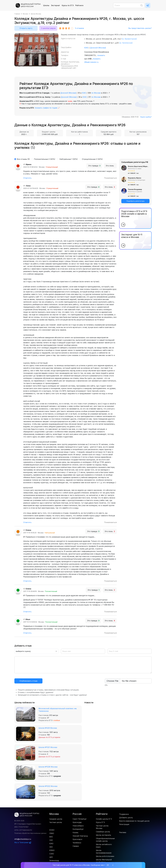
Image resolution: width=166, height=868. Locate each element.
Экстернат (55, 5)
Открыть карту (26, 28)
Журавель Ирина (135, 178)
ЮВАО (52, 850)
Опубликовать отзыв (28, 681)
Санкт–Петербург (80, 819)
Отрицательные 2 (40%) (92, 159)
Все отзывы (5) (23, 159)
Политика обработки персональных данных (30, 833)
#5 (24, 164)
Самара (76, 846)
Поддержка (124, 814)
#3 (24, 530)
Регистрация (124, 824)
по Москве (96, 93)
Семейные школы (103, 832)
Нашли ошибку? (146, 117)
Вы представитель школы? (140, 28)
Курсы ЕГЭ (100, 822)
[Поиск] (129, 5)
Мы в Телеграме (23, 842)
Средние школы (56, 819)
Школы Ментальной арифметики (104, 861)
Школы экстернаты (103, 835)
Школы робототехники (105, 856)
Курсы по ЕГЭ (68, 5)
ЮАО (86, 48)
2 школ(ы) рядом (48, 28)
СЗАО (52, 854)
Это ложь (110, 166)
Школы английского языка (104, 846)
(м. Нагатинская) (126, 43)
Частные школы (56, 822)
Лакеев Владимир (135, 189)
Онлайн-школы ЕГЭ (104, 819)
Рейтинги (79, 5)
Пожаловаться (110, 178)
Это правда (94, 166)
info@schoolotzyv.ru (23, 839)
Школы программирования (104, 852)
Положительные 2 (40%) (45, 159)
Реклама (123, 832)
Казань (75, 832)
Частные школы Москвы (102, 827)
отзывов (79, 28)
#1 (24, 619)
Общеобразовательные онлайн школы (105, 840)
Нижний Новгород (80, 836)
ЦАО (51, 857)
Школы (46, 5)
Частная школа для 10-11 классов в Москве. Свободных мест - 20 (81, 865)
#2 (24, 589)
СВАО (52, 833)
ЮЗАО (52, 830)
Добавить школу (126, 818)
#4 (24, 186)
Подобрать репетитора (135, 201)
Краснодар (77, 822)
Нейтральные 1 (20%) (69, 159)
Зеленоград (54, 860)
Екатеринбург (78, 829)
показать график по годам (46, 108)
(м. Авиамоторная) (129, 39)
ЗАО (51, 847)
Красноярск (77, 839)
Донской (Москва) (98, 48)
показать (101, 55)
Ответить (27, 178)
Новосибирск (78, 826)
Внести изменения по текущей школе (134, 821)
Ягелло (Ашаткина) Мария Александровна (139, 166)
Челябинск (77, 843)
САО (51, 840)
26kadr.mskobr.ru (91, 62)
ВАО (51, 837)
